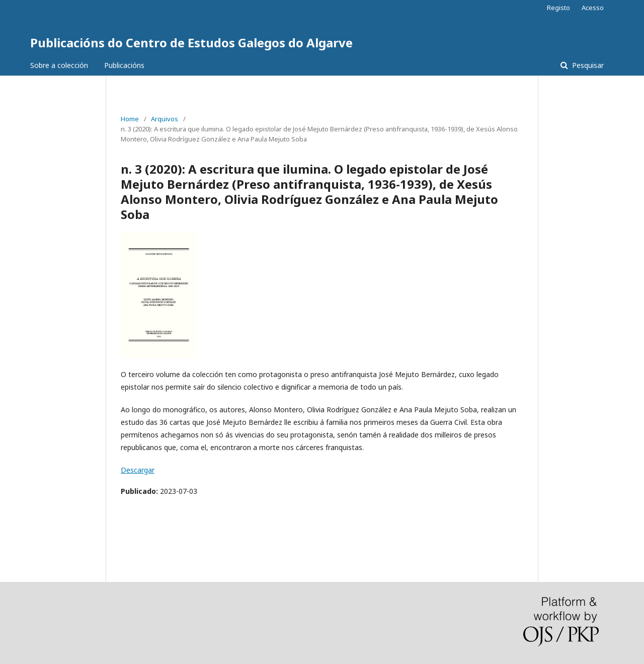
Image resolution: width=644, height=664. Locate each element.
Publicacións (124, 65)
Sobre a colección (59, 65)
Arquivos (165, 119)
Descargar (138, 470)
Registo (558, 8)
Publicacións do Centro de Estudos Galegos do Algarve (191, 43)
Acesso (593, 8)
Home (130, 119)
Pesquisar (587, 65)
